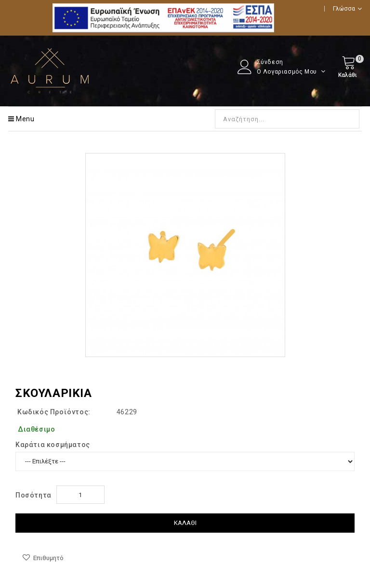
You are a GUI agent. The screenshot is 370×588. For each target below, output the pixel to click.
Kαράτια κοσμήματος (53, 445)
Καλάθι (185, 523)
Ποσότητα (33, 495)
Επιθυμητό (48, 558)
